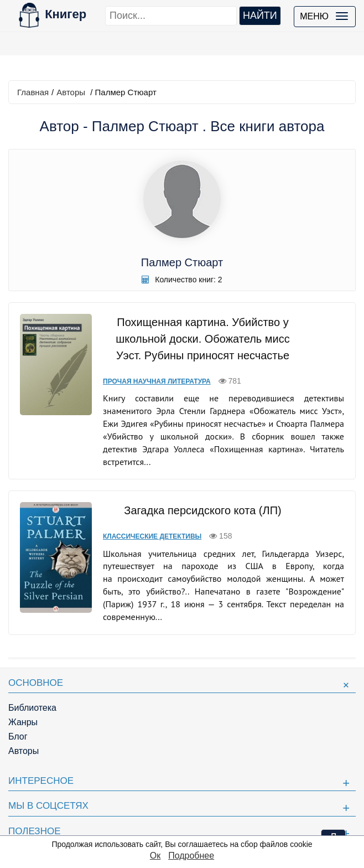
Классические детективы (152, 536)
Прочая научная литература (157, 381)
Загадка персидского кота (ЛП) (202, 510)
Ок (155, 856)
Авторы (71, 92)
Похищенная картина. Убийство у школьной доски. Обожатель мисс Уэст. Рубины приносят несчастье (202, 339)
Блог (18, 737)
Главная (33, 92)
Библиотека (32, 708)
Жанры (23, 722)
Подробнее (191, 856)
